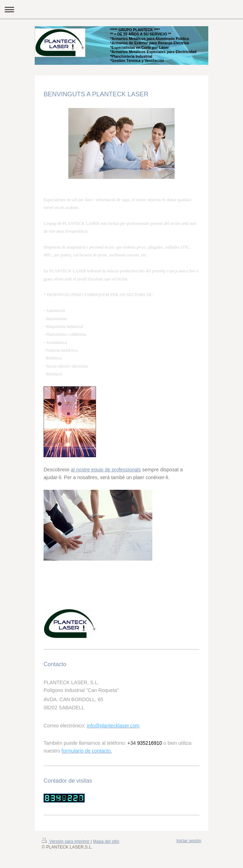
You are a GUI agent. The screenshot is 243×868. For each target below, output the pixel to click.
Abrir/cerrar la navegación (121, 9)
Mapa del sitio (106, 841)
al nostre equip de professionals (106, 470)
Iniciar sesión (189, 841)
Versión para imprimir (66, 841)
